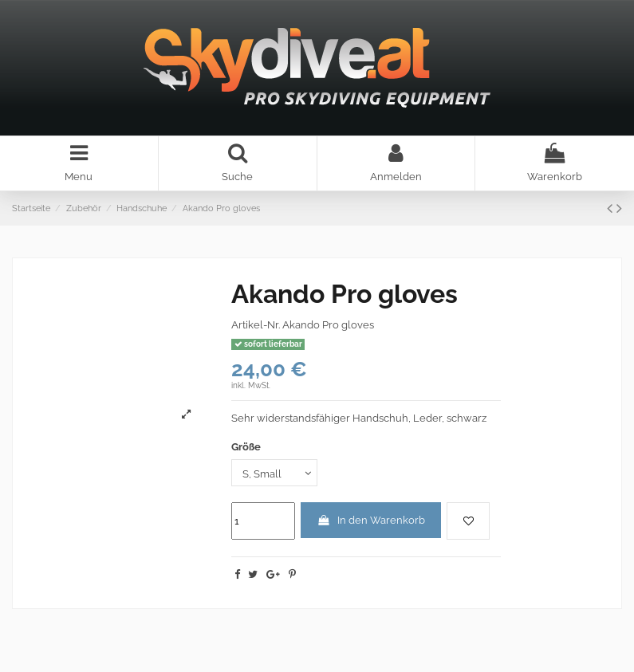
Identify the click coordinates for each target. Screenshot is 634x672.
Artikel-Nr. (256, 325)
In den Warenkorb (371, 520)
